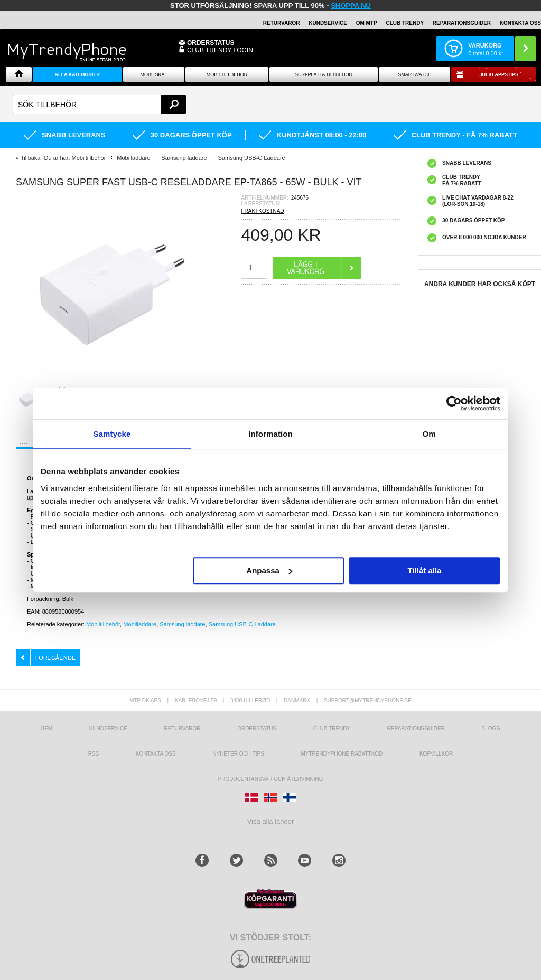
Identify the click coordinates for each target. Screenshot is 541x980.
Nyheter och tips (238, 754)
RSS (94, 754)
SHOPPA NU (351, 6)
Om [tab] (429, 434)
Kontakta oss (156, 754)
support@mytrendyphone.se (368, 700)
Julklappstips (499, 74)
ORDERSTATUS (211, 43)
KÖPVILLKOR (436, 754)
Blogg (491, 728)
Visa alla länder (271, 821)
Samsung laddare (182, 624)
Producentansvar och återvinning (271, 779)
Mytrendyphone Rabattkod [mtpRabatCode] (342, 754)
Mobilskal (154, 74)
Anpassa (269, 571)
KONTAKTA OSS (520, 23)
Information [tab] (270, 434)
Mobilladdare (140, 624)
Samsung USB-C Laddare (242, 624)
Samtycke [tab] (112, 434)
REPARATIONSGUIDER (462, 23)
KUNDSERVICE (328, 23)
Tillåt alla (424, 571)
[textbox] (99, 104)
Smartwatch (414, 74)
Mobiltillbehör (227, 74)
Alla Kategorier (78, 74)
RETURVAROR (282, 23)
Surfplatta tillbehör (324, 74)
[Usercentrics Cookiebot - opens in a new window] (454, 403)
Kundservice (108, 728)
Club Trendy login (220, 50)
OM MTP (367, 23)
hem (46, 728)
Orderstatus (257, 728)
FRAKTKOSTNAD (262, 211)
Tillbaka (31, 158)
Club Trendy (405, 23)
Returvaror (182, 728)
